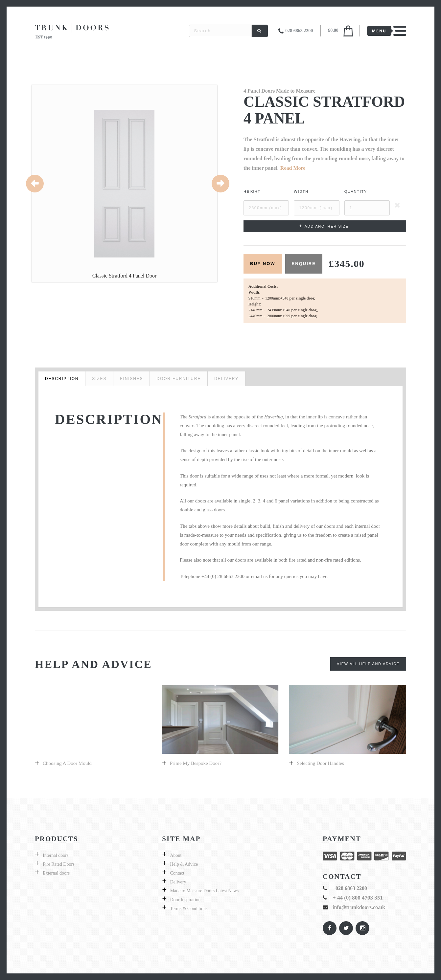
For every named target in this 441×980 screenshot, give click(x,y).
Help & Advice (184, 864)
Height (252, 191)
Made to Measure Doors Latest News (204, 891)
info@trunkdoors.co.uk (359, 907)
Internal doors (56, 855)
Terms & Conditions (189, 909)
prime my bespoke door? (196, 763)
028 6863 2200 (299, 31)
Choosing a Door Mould (67, 763)
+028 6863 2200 (350, 888)
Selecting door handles (320, 763)
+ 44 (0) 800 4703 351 (358, 898)
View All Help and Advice (368, 664)
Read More (293, 168)
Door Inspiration (185, 900)
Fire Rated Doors (58, 864)
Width (301, 191)
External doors (56, 873)
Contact (177, 873)
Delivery (178, 882)
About (176, 855)
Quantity (356, 191)
